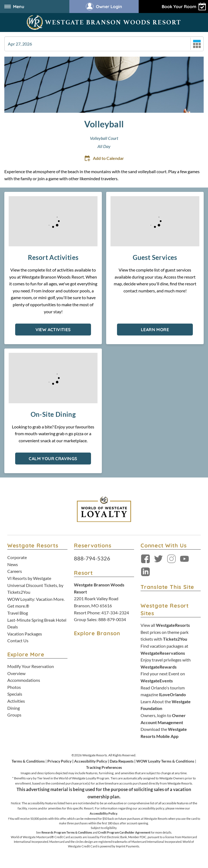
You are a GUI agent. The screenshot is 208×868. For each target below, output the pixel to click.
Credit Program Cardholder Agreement (124, 832)
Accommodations (24, 680)
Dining (14, 708)
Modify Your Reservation (31, 666)
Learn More (155, 330)
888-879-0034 (112, 619)
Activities (16, 701)
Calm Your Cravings (53, 459)
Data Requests (122, 761)
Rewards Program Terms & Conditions (67, 832)
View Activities (53, 330)
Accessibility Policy (91, 761)
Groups (14, 715)
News (13, 564)
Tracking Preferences (104, 767)
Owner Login (104, 7)
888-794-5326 (92, 558)
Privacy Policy (59, 761)
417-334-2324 (115, 613)
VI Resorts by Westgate (29, 578)
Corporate (17, 557)
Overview (16, 673)
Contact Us (18, 640)
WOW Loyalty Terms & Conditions (165, 761)
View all (165, 625)
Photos (14, 687)
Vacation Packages (25, 634)
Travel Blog (18, 613)
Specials (15, 694)
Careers (15, 571)
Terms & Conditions (28, 761)
